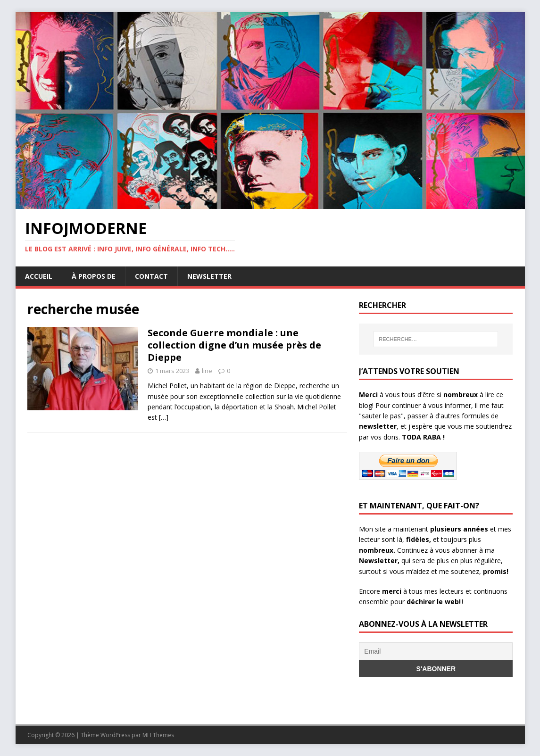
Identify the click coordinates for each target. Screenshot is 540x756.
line (207, 371)
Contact (151, 276)
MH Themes (158, 735)
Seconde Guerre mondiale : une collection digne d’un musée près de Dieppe (234, 345)
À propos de (94, 276)
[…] (164, 417)
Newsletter (209, 276)
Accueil (39, 276)
